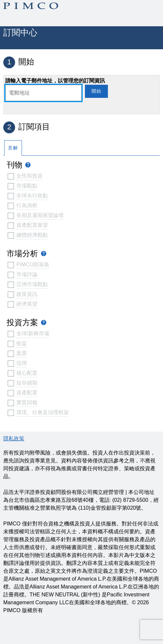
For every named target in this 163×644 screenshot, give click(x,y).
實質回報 (27, 402)
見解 (13, 148)
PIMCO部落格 (33, 265)
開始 (96, 91)
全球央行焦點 (32, 196)
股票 (22, 353)
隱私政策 (14, 439)
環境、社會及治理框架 (43, 412)
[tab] (13, 148)
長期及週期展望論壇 (40, 215)
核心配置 (27, 373)
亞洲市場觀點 (32, 284)
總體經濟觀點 (32, 235)
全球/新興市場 (33, 333)
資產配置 (27, 393)
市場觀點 (27, 186)
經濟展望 (27, 304)
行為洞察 (27, 205)
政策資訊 (27, 294)
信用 (22, 363)
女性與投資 (30, 176)
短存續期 (27, 383)
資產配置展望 (32, 225)
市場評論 (27, 274)
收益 (22, 343)
